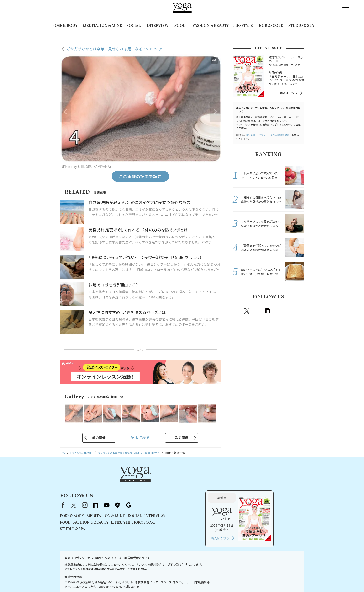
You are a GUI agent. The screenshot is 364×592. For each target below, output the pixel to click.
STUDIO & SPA (301, 26)
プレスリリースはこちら (100, 579)
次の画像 (182, 438)
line (289, 311)
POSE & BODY (65, 26)
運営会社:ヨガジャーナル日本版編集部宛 (268, 135)
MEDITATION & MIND (103, 26)
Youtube (278, 311)
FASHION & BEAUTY (211, 26)
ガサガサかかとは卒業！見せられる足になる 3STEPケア (114, 49)
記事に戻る (140, 437)
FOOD (180, 26)
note (268, 311)
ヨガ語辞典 (291, 579)
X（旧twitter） (247, 311)
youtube (168, 481)
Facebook (237, 311)
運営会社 (203, 579)
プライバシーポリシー (150, 579)
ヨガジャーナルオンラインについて (236, 579)
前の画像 (99, 438)
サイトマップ (271, 579)
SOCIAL (134, 26)
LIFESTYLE (243, 26)
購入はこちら (288, 93)
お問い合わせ (72, 579)
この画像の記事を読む (140, 176)
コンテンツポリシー (181, 579)
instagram (257, 311)
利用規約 (126, 579)
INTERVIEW (158, 26)
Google (299, 311)
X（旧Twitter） (135, 481)
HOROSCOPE (271, 26)
